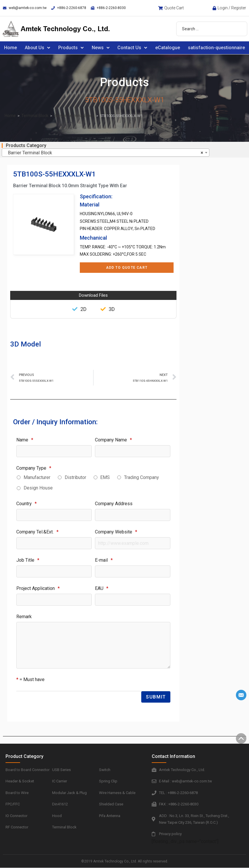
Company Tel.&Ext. (37, 532)
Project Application (38, 588)
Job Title (28, 560)
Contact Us (132, 48)
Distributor (75, 477)
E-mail (104, 560)
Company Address (114, 504)
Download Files (93, 295)
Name (25, 440)
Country (27, 504)
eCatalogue (168, 48)
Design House (38, 488)
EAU (102, 588)
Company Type (34, 468)
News (101, 48)
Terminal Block (35, 116)
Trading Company (142, 477)
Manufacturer (37, 477)
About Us (37, 48)
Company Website (116, 532)
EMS (105, 477)
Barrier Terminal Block (74, 116)
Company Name (113, 440)
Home (10, 48)
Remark (24, 617)
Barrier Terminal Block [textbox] (104, 153)
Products (71, 48)
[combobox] (106, 153)
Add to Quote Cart (127, 268)
